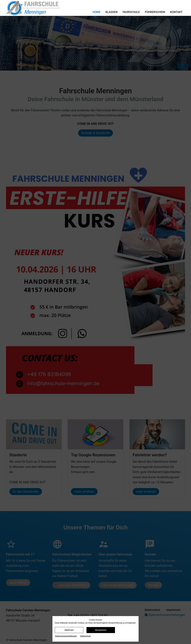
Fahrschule (131, 12)
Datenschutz (85, 636)
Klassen (111, 12)
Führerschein (155, 12)
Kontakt (176, 12)
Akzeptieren (101, 630)
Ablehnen (69, 630)
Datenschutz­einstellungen (66, 636)
